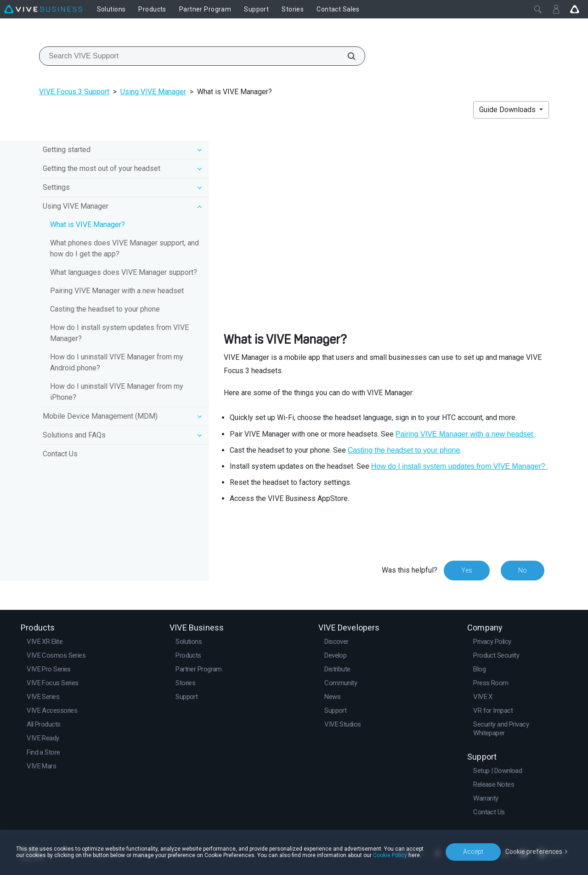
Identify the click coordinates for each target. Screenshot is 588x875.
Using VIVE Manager (153, 92)
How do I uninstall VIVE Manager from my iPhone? (117, 392)
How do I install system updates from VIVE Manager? (119, 333)
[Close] (538, 9)
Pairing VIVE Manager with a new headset (117, 291)
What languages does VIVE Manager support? (124, 272)
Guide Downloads (508, 110)
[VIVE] (43, 9)
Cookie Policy (390, 855)
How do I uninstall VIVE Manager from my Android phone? (117, 362)
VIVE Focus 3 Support (74, 92)
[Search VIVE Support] (346, 56)
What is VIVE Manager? (88, 224)
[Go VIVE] (575, 9)
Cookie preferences (534, 852)
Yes (467, 570)
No (523, 570)
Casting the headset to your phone (105, 309)
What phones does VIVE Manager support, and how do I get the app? (124, 248)
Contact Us (60, 454)
